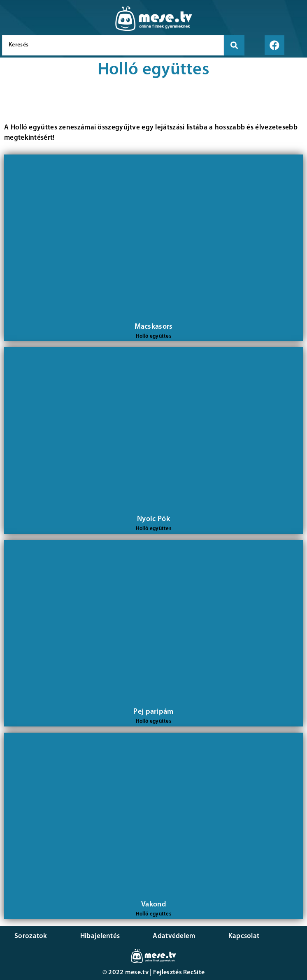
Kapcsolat (244, 936)
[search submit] (234, 45)
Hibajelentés (100, 936)
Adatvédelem (174, 936)
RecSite (194, 973)
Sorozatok (31, 936)
